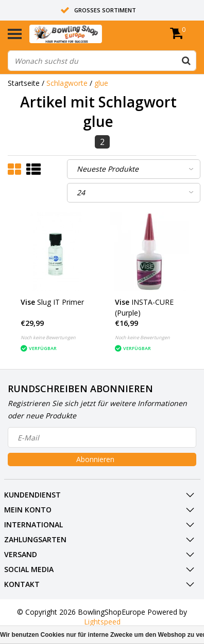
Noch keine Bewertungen (48, 337)
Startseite (24, 83)
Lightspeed (102, 622)
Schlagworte (67, 83)
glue (101, 83)
